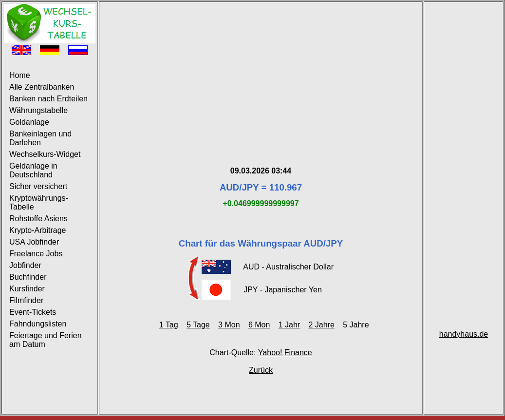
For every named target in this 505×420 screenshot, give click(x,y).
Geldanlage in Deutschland (33, 170)
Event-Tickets (33, 312)
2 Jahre (322, 325)
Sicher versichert (38, 186)
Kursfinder (27, 289)
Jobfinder (25, 265)
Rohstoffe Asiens (38, 219)
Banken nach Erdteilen (48, 99)
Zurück (261, 370)
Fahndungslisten (38, 324)
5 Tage (198, 325)
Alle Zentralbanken (42, 87)
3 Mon (229, 325)
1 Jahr (289, 325)
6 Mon (259, 325)
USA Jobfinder (34, 242)
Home (20, 75)
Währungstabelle (38, 110)
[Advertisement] (261, 72)
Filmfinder (26, 300)
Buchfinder (28, 277)
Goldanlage (29, 122)
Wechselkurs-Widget (45, 154)
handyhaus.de (464, 334)
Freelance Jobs (36, 254)
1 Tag (169, 325)
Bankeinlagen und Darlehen (40, 138)
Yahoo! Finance (285, 353)
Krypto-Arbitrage (38, 230)
